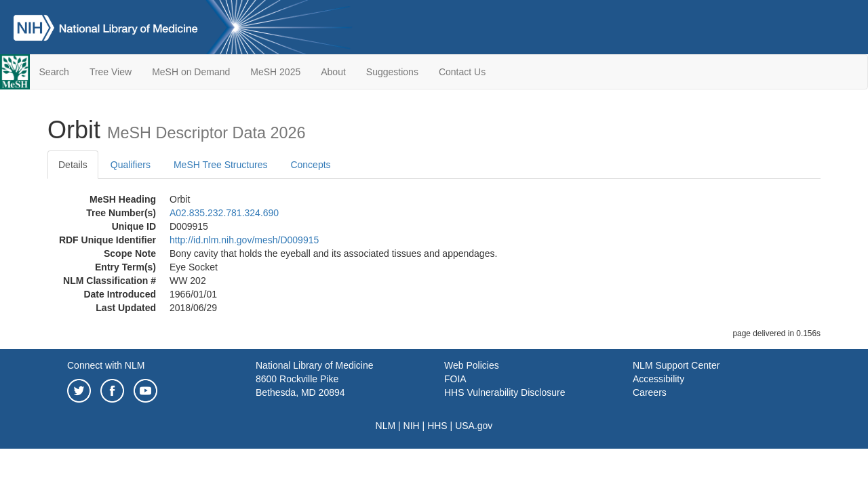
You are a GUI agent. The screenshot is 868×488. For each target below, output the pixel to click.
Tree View (111, 72)
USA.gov (474, 426)
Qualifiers (131, 165)
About (333, 72)
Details (73, 165)
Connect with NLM (106, 365)
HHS (437, 426)
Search (54, 72)
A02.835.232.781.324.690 (224, 213)
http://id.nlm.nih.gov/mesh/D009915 (244, 240)
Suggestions (392, 72)
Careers (650, 392)
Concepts (310, 165)
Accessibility (658, 379)
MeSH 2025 (275, 72)
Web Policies (472, 365)
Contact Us (462, 72)
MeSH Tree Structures (221, 165)
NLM (386, 426)
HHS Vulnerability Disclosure (505, 392)
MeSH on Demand (191, 72)
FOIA (455, 379)
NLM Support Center (676, 365)
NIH (412, 426)
